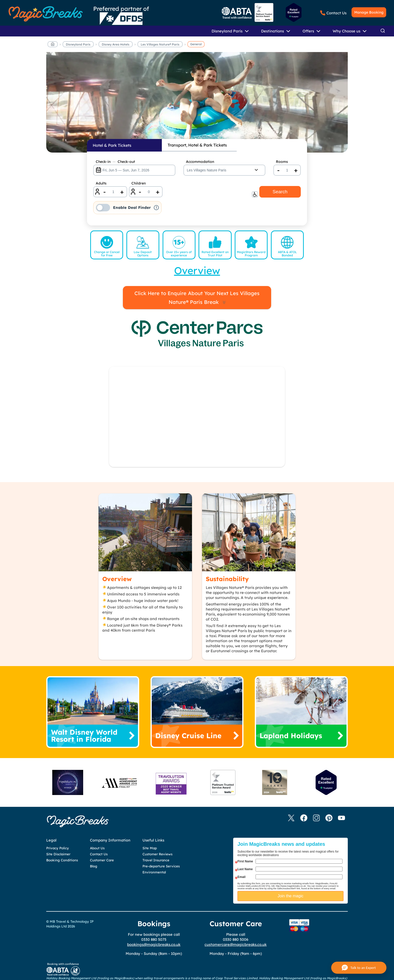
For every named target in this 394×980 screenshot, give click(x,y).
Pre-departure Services (161, 866)
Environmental (154, 872)
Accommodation (200, 162)
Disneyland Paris (78, 44)
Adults (101, 183)
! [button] (156, 208)
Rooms (282, 162)
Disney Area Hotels (116, 44)
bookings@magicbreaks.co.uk (154, 944)
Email (241, 877)
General (196, 44)
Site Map (150, 848)
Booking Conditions (62, 860)
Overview (117, 579)
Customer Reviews (157, 854)
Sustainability (227, 579)
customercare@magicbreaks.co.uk (236, 944)
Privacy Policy (58, 848)
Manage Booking (369, 12)
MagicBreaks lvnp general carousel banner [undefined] (197, 105)
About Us (97, 848)
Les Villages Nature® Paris (160, 44)
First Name (245, 861)
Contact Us (336, 13)
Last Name (245, 869)
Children (139, 183)
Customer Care (102, 860)
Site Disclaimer (58, 854)
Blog (94, 866)
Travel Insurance (156, 860)
